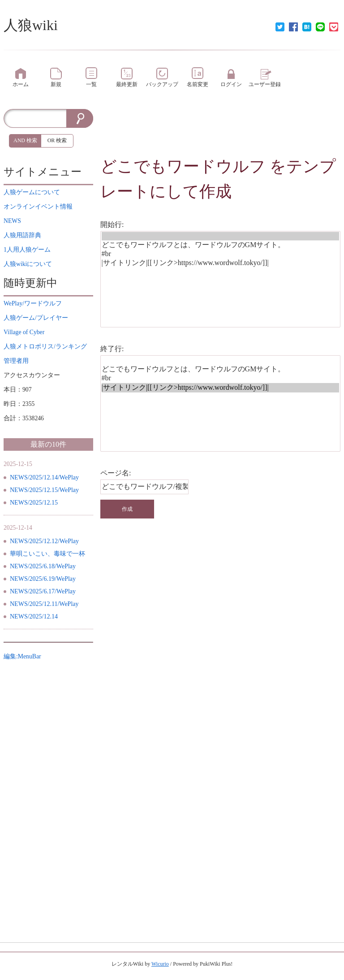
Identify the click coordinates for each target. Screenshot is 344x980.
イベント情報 (38, 207)
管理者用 (16, 361)
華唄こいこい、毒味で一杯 (47, 554)
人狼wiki (31, 25)
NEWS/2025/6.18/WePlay (43, 566)
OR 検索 (57, 140)
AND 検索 (25, 140)
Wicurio (160, 964)
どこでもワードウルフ (183, 166)
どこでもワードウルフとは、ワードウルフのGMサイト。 (221, 245)
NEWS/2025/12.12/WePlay (44, 541)
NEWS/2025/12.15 (34, 503)
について (32, 192)
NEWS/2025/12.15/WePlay (44, 490)
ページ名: (116, 473)
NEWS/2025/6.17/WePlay (43, 591)
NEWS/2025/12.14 (34, 616)
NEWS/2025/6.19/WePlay (43, 579)
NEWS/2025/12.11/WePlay (44, 604)
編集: (22, 656)
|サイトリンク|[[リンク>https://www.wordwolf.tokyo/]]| (221, 263)
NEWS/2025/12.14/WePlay (44, 477)
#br (221, 254)
